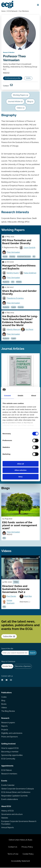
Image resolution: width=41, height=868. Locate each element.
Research (5, 718)
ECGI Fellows (7, 771)
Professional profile (13, 79)
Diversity (12, 257)
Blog (3, 701)
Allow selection (20, 470)
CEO (13, 282)
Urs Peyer (29, 330)
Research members (9, 774)
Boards (5, 257)
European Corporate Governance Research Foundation (19, 823)
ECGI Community (8, 759)
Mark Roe (28, 597)
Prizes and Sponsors (10, 737)
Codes (4, 697)
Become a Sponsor (23, 667)
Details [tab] (21, 396)
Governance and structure (12, 815)
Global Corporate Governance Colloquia (18, 789)
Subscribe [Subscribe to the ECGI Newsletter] (9, 637)
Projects (5, 730)
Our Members (24, 11)
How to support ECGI (10, 748)
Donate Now (7, 667)
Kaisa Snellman (30, 273)
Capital (14, 308)
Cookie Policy (28, 854)
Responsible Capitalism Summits (14, 796)
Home (3, 11)
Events (4, 781)
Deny (20, 477)
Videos (4, 708)
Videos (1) (21, 108)
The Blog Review (8, 711)
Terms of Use (13, 854)
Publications (7, 693)
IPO (34, 257)
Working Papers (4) (20, 95)
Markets (19, 282)
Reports (4, 726)
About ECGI (6, 807)
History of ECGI (7, 811)
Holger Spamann (11, 602)
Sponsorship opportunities (12, 756)
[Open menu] (38, 5)
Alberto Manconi (13, 330)
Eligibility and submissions (12, 733)
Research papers (8, 723)
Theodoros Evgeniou (15, 298)
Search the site (7, 649)
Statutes (5, 818)
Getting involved (8, 744)
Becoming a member (10, 752)
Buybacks (6, 282)
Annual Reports (8, 828)
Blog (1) (30, 102)
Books (4, 704)
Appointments (7, 766)
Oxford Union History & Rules (20, 840)
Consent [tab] (7, 396)
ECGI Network (12, 11)
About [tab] (34, 396)
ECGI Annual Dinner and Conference (16, 793)
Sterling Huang (13, 273)
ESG (4, 538)
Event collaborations (10, 800)
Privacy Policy (27, 847)
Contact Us (13, 847)
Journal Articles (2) (15, 102)
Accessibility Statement (20, 861)
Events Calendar (8, 785)
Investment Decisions (24, 257)
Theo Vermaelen (13, 253)
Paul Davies (11, 597)
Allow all (20, 464)
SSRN (28, 79)
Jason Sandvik (30, 248)
